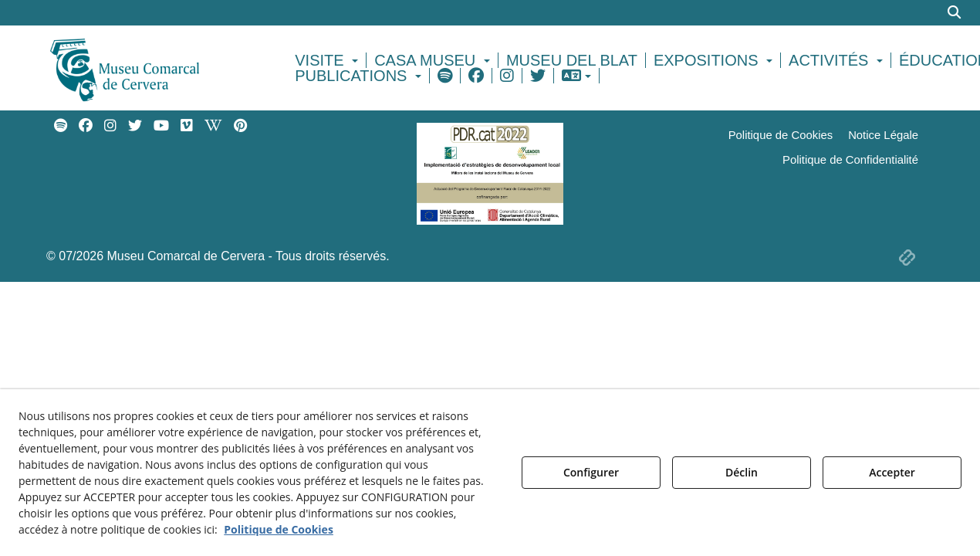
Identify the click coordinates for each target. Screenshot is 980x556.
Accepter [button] (892, 472)
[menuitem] (329, 60)
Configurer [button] (591, 472)
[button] (152, 68)
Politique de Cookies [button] (279, 529)
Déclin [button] (742, 472)
